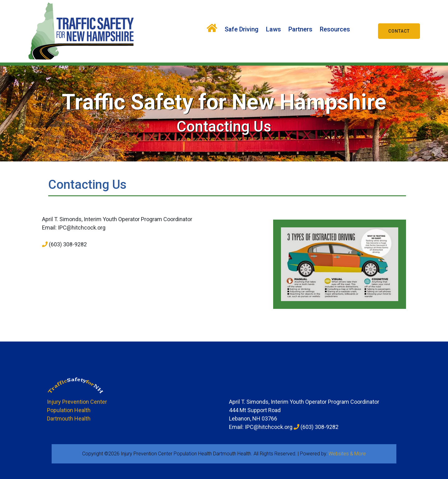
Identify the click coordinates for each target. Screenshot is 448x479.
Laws (273, 29)
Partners (300, 29)
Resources (335, 29)
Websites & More (347, 454)
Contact (399, 31)
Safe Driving (242, 29)
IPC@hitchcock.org (82, 228)
